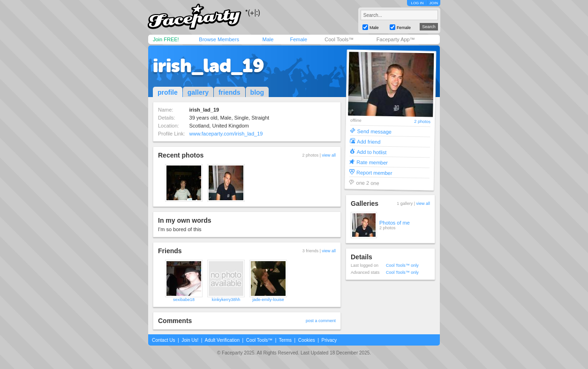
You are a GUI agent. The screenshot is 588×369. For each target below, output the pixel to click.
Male (268, 39)
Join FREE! (166, 39)
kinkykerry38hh (226, 300)
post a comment (321, 321)
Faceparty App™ (396, 39)
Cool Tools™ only (402, 265)
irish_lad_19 (208, 66)
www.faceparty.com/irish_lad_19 (226, 134)
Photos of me (395, 223)
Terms (285, 340)
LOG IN (417, 3)
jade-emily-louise (268, 300)
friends (230, 92)
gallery (198, 92)
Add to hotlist (372, 152)
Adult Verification (222, 340)
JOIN (434, 3)
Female (298, 39)
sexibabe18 (184, 300)
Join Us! (190, 340)
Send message (374, 131)
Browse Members (219, 39)
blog (257, 92)
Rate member (372, 162)
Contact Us (163, 340)
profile (168, 92)
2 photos (422, 122)
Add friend (369, 141)
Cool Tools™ (339, 39)
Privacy (329, 340)
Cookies (307, 340)
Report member (374, 172)
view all (329, 155)
